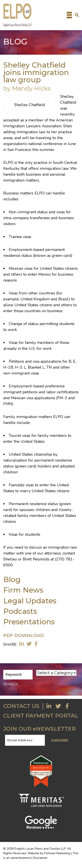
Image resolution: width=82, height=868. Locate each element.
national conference (45, 144)
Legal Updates (30, 601)
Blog (12, 579)
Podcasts (20, 611)
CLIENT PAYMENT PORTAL (41, 716)
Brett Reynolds (36, 559)
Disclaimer (40, 858)
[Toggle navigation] (69, 15)
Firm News (23, 590)
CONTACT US (21, 706)
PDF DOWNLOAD (24, 635)
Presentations (29, 622)
